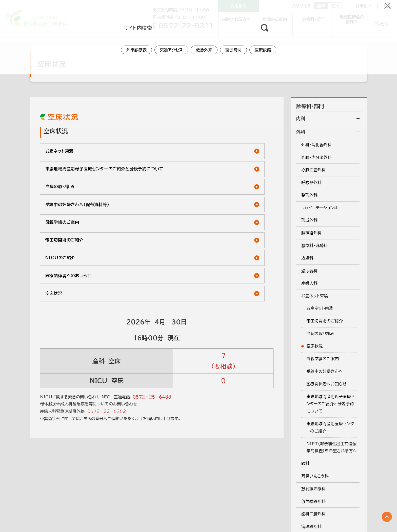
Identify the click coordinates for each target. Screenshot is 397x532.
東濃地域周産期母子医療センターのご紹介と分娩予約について (213, 155)
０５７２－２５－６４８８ (152, 347)
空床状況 (55, 242)
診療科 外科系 (34, 34)
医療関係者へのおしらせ (192, 221)
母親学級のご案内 (64, 200)
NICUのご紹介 (62, 221)
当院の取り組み (62, 179)
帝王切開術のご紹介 (187, 200)
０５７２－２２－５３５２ (107, 362)
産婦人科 (60, 34)
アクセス (379, 19)
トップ (10, 34)
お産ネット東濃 (87, 34)
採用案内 (239, 6)
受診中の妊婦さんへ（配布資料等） (202, 179)
